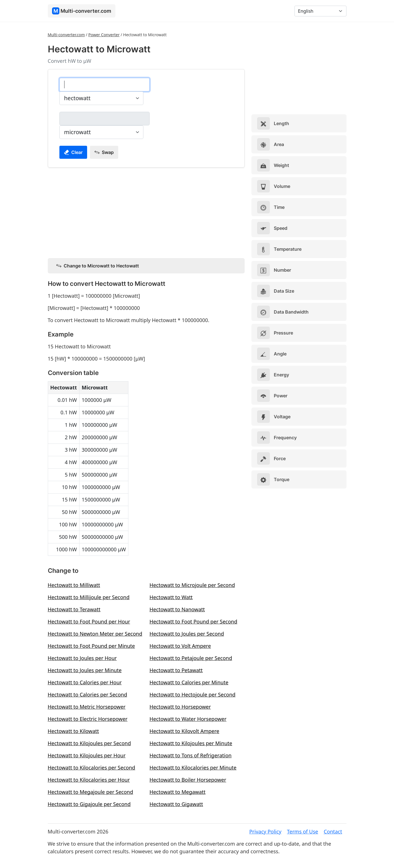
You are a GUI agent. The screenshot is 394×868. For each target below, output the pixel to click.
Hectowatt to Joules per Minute (85, 670)
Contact (333, 831)
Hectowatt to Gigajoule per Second (89, 804)
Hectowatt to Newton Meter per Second (95, 634)
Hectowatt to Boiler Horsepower (188, 780)
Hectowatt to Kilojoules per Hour (87, 755)
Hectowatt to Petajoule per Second (191, 658)
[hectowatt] (105, 85)
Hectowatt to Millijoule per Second (89, 597)
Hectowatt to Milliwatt (74, 585)
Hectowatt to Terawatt (74, 609)
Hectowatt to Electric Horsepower (88, 719)
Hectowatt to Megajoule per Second (91, 792)
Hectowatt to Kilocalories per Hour (89, 780)
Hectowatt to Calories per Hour (85, 682)
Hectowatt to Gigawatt (176, 804)
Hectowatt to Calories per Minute (189, 682)
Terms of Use (303, 831)
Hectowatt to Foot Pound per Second (193, 621)
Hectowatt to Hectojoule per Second (193, 695)
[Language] (320, 11)
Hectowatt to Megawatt (178, 792)
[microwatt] (105, 119)
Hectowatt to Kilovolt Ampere (185, 731)
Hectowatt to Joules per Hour (82, 658)
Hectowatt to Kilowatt (73, 731)
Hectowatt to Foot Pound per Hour (89, 621)
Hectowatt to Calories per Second (88, 695)
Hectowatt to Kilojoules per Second (89, 743)
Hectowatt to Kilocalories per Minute (193, 768)
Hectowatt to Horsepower (180, 707)
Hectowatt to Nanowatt (177, 609)
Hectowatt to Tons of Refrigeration (191, 755)
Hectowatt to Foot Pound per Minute (91, 646)
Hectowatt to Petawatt (176, 670)
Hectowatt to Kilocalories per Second (91, 768)
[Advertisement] (146, 212)
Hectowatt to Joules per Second (187, 634)
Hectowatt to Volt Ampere (180, 646)
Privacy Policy (265, 831)
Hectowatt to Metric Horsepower (87, 707)
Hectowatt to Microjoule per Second (192, 585)
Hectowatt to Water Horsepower (188, 719)
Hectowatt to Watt (171, 597)
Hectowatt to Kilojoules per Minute (191, 743)
